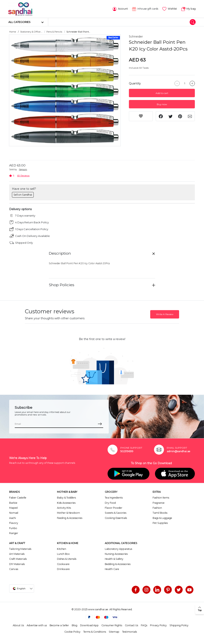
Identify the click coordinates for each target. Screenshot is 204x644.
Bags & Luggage (162, 518)
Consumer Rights (112, 625)
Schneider (136, 36)
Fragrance (159, 503)
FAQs (144, 625)
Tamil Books (160, 513)
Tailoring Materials (20, 549)
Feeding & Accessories (70, 518)
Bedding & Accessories (118, 564)
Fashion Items (161, 497)
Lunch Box (63, 554)
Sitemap (114, 632)
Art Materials (17, 554)
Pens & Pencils (54, 32)
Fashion (157, 508)
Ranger (14, 533)
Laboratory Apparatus (118, 549)
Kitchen (62, 549)
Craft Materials (18, 559)
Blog (75, 625)
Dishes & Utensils (67, 559)
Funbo (13, 528)
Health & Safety (114, 559)
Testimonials (129, 632)
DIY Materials (17, 564)
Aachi (13, 518)
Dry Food (110, 503)
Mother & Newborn (68, 513)
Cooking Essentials (116, 518)
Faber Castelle (18, 497)
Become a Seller (59, 625)
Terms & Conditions (95, 632)
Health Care (112, 569)
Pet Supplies (160, 523)
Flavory (14, 523)
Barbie (13, 503)
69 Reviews (23, 175)
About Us (18, 625)
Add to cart (162, 93)
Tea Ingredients (114, 497)
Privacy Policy (158, 625)
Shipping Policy (179, 625)
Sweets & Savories (116, 513)
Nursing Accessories (116, 554)
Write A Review (165, 314)
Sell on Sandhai (23, 194)
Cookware (63, 564)
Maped (13, 508)
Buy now (162, 104)
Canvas (14, 569)
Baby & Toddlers (66, 497)
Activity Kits (64, 508)
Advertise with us (37, 625)
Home (13, 32)
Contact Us (131, 625)
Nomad (14, 513)
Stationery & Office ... (31, 32)
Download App (89, 625)
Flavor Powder (114, 508)
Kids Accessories (66, 503)
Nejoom (23, 169)
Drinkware (63, 569)
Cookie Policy (72, 632)
